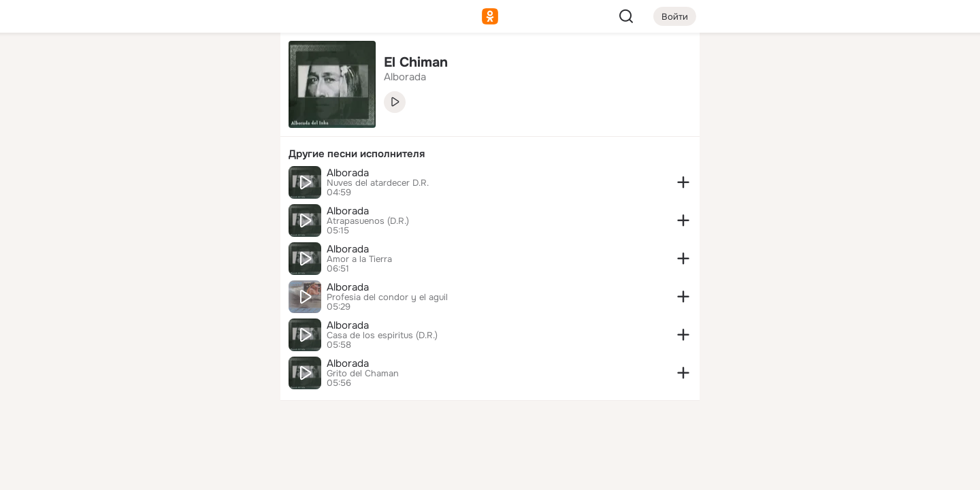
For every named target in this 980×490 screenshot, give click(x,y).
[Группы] (240, 65)
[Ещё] (180, 385)
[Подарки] (120, 185)
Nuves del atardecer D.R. (378, 183)
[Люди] (180, 125)
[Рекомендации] (180, 245)
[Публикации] (120, 125)
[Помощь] (120, 245)
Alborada (348, 173)
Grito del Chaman (363, 374)
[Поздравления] (180, 185)
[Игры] (240, 185)
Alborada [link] (405, 77)
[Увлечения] (180, 65)
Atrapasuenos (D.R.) (368, 221)
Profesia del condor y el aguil (387, 297)
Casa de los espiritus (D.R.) (382, 336)
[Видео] (240, 125)
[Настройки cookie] (180, 472)
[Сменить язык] (180, 414)
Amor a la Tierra (359, 259)
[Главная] (120, 65)
